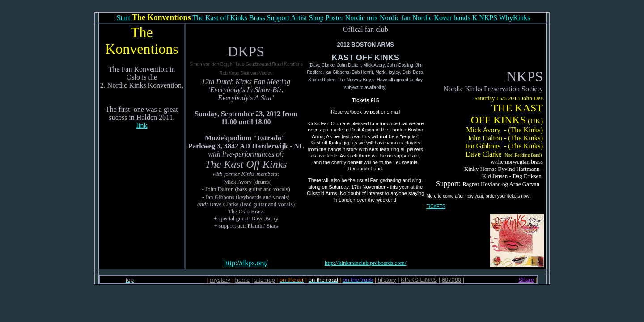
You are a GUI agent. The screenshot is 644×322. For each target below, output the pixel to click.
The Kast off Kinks (220, 18)
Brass (257, 18)
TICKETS (436, 206)
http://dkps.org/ (246, 263)
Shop (316, 18)
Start (123, 18)
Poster (335, 18)
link (142, 125)
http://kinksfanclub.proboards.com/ (366, 263)
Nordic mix (362, 18)
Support (278, 18)
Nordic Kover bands (441, 18)
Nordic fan (395, 18)
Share (526, 280)
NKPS (488, 18)
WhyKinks (515, 18)
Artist (299, 18)
